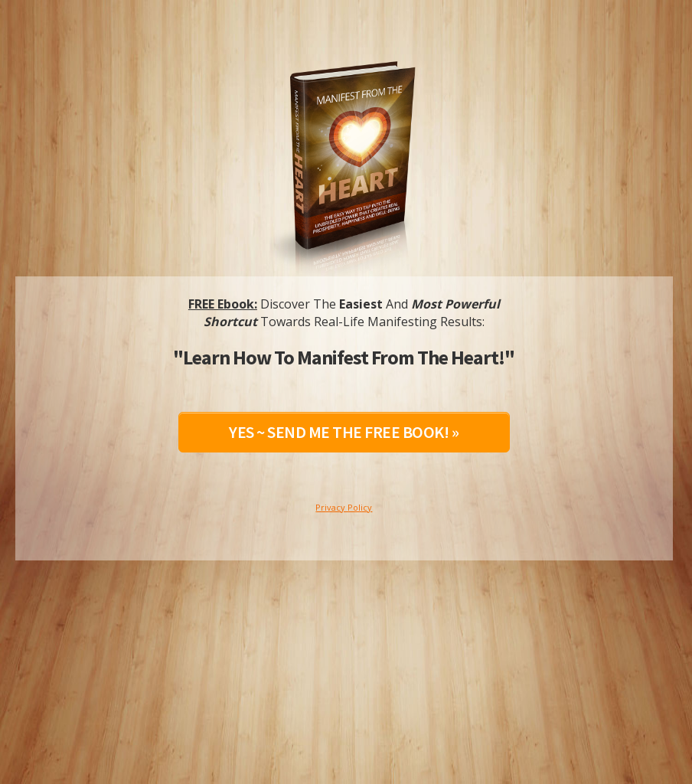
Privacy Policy (344, 507)
